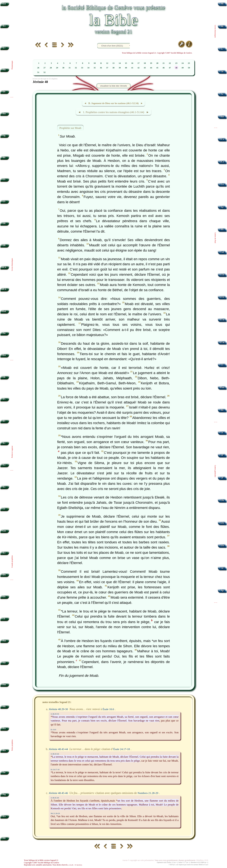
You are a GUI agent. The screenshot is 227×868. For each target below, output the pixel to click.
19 (151, 63)
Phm (222, 387)
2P (222, 478)
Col (222, 252)
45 (157, 68)
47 (170, 68)
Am (4, 641)
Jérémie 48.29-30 (58, 709)
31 (70, 68)
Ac (222, 94)
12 (107, 63)
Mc (222, 26)
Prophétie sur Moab (70, 128)
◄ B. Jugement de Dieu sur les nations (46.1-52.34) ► (113, 103)
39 (120, 68)
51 (38, 72)
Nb (4, 70)
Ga (222, 184)
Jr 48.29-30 (55, 714)
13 (113, 63)
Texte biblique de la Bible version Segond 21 (41, 860)
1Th (222, 275)
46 (164, 68)
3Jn (222, 545)
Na (4, 728)
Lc (222, 49)
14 (120, 63)
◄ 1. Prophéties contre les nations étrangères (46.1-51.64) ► (113, 112)
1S (4, 179)
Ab (4, 663)
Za (4, 816)
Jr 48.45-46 (55, 798)
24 (183, 63)
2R (4, 245)
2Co (222, 162)
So (4, 772)
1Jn (222, 500)
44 (151, 68)
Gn (4, 4)
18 (145, 63)
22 (170, 63)
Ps (4, 399)
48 (176, 68)
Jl (4, 619)
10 (95, 63)
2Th (222, 297)
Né (4, 333)
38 (113, 68)
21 (164, 63)
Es (4, 487)
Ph (222, 230)
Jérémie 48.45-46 (58, 793)
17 (138, 63)
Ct (4, 465)
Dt (4, 92)
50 (189, 68)
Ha (4, 750)
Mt (222, 4)
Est (4, 355)
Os (4, 597)
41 (132, 68)
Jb (4, 377)
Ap (222, 590)
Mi (4, 707)
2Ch (4, 289)
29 (57, 68)
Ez (4, 553)
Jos (4, 114)
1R (4, 223)
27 (45, 68)
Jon (4, 685)
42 (138, 68)
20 (157, 63)
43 (145, 68)
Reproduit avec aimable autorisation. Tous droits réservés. (53, 865)
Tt (222, 365)
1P (222, 455)
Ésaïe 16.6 (108, 709)
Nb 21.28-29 (55, 813)
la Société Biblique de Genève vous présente (113, 8)
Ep (222, 207)
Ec (4, 443)
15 (126, 63)
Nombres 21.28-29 (148, 793)
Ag (4, 794)
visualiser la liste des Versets (113, 86)
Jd (222, 568)
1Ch (4, 267)
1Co (222, 139)
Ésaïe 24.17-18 (122, 749)
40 (126, 68)
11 (101, 63)
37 (107, 68)
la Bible (113, 20)
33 (82, 68)
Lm (4, 531)
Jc (222, 433)
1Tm (222, 320)
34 (88, 68)
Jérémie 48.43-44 (58, 749)
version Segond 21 (113, 32)
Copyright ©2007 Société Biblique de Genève (42, 863)
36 (101, 68)
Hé (222, 410)
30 (63, 68)
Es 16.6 (53, 730)
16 (132, 63)
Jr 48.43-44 (55, 754)
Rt (4, 158)
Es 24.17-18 (55, 769)
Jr (4, 509)
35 (95, 68)
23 (176, 63)
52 (45, 72)
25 (189, 63)
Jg (4, 136)
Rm (222, 117)
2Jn (222, 523)
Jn (222, 71)
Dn (4, 575)
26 (38, 68)
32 (76, 68)
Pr (4, 421)
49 (183, 68)
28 (51, 68)
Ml (4, 838)
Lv (4, 48)
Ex (4, 26)
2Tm (222, 342)
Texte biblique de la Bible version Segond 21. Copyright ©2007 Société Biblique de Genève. (157, 53)
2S (4, 201)
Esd (4, 311)
